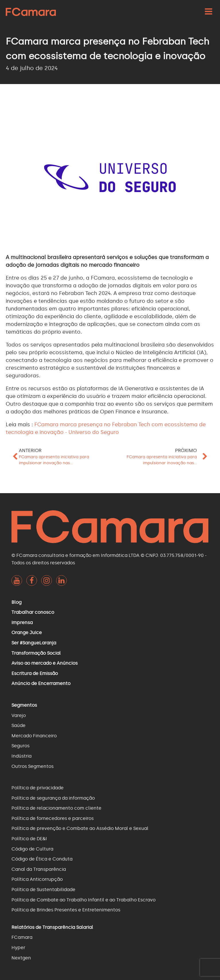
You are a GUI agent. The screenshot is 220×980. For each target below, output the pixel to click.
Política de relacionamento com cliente (56, 808)
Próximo (186, 450)
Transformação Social (36, 653)
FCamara (22, 937)
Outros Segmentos (33, 766)
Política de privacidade (38, 788)
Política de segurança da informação (53, 798)
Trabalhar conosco (33, 612)
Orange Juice (27, 633)
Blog (16, 602)
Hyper (18, 948)
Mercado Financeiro (34, 736)
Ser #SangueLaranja (34, 643)
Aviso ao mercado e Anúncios (45, 663)
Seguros (20, 746)
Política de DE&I (29, 839)
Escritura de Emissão (35, 673)
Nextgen (21, 958)
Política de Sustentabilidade (43, 890)
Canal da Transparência (39, 869)
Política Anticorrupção (37, 879)
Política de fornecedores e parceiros (53, 818)
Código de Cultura (32, 849)
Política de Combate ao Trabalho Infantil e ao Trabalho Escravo (84, 900)
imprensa (22, 623)
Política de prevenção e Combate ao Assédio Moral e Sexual (80, 828)
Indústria (21, 756)
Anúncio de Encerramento (41, 683)
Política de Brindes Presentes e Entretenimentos (66, 910)
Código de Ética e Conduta (42, 859)
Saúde (18, 725)
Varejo (19, 715)
